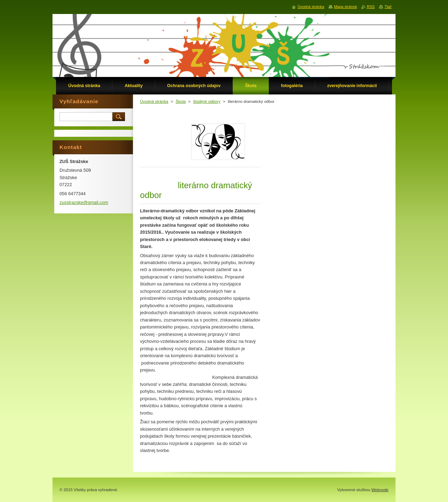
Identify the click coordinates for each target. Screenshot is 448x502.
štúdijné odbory (207, 101)
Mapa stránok (345, 7)
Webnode (380, 490)
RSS (371, 7)
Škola (181, 101)
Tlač (388, 7)
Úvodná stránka (154, 101)
